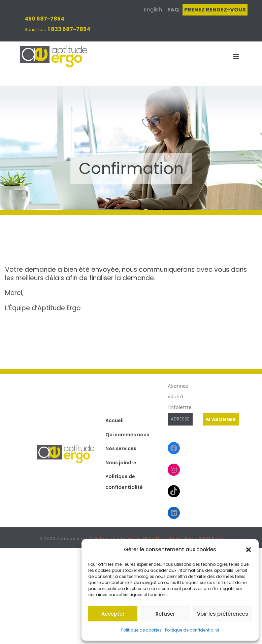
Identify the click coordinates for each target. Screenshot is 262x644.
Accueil (114, 420)
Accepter (113, 614)
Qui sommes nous (127, 435)
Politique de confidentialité (192, 630)
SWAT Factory (214, 538)
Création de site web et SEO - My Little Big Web (141, 538)
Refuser (165, 614)
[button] (249, 550)
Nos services (121, 448)
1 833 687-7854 (69, 29)
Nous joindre (121, 463)
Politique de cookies (141, 630)
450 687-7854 (44, 19)
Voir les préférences (223, 614)
